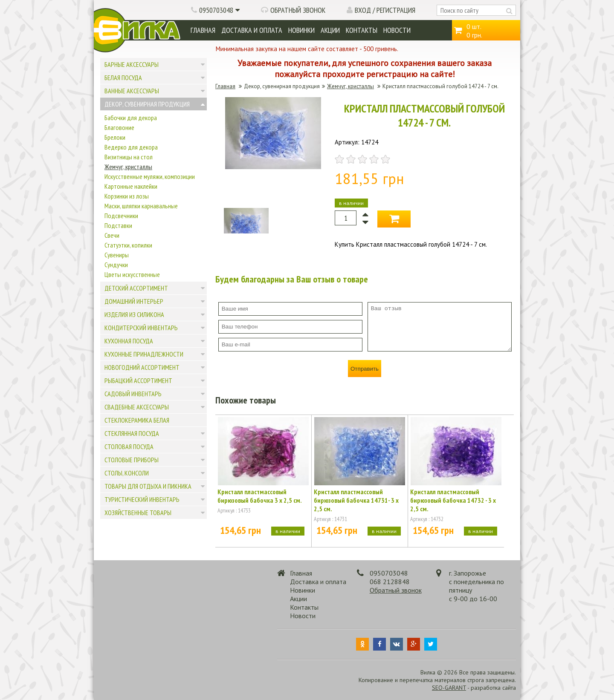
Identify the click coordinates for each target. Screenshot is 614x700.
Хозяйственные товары (138, 513)
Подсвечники (121, 216)
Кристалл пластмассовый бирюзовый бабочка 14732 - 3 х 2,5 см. (453, 500)
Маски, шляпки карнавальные (141, 206)
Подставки (118, 225)
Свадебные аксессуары (137, 407)
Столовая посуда (129, 447)
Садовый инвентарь (133, 394)
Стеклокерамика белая (137, 420)
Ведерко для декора (131, 147)
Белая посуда (123, 78)
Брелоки (115, 137)
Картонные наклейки (131, 186)
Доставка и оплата (252, 30)
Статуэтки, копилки (128, 245)
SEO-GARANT (449, 688)
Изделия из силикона (134, 314)
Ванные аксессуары (132, 91)
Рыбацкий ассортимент (138, 380)
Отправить (365, 369)
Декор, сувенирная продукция (147, 104)
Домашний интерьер (134, 301)
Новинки (301, 30)
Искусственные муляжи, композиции (150, 176)
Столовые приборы (132, 460)
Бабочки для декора (131, 118)
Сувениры (117, 255)
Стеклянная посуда (132, 433)
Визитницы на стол (129, 157)
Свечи (112, 235)
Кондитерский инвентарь (141, 328)
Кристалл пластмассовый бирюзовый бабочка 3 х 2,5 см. (260, 496)
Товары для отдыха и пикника (148, 486)
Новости (397, 30)
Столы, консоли (127, 473)
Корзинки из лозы (127, 196)
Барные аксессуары (132, 64)
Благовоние (119, 127)
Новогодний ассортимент (142, 367)
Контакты (362, 30)
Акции (330, 30)
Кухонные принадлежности (144, 354)
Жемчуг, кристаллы (128, 167)
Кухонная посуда (129, 341)
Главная (203, 30)
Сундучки (116, 265)
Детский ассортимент (136, 288)
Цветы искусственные (132, 274)
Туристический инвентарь (142, 499)
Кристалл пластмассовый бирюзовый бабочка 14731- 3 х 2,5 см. (356, 500)
